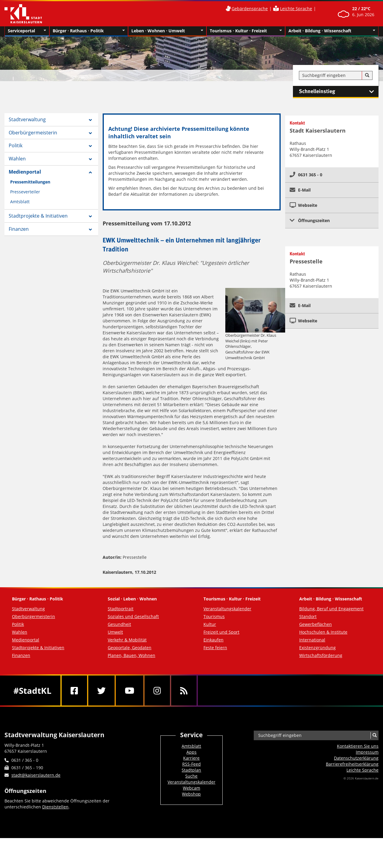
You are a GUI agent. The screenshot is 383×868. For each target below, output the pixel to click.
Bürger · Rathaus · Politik (89, 31)
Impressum (367, 752)
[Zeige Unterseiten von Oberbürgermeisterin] (90, 133)
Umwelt (115, 632)
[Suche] (367, 75)
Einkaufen (213, 640)
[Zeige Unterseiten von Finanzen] (90, 230)
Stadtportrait (121, 609)
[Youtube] (130, 691)
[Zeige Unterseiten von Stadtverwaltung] (90, 120)
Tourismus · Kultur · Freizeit (246, 31)
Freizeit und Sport (221, 632)
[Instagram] (157, 691)
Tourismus (214, 616)
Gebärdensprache (250, 9)
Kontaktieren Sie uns (358, 746)
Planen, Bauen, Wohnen (132, 655)
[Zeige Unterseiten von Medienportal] (90, 172)
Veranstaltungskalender (227, 609)
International (312, 640)
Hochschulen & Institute (323, 632)
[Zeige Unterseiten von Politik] (90, 146)
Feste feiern (215, 648)
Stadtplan (191, 770)
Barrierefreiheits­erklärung (352, 764)
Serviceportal (27, 31)
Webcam (191, 788)
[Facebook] (74, 691)
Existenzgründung (317, 648)
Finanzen (19, 229)
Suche (191, 776)
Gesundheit (119, 624)
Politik (16, 145)
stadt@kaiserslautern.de (36, 775)
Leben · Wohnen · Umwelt (167, 31)
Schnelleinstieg (339, 92)
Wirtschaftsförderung (321, 655)
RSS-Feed (191, 764)
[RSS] (184, 691)
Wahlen (17, 159)
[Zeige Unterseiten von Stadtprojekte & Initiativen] (90, 216)
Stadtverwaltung (27, 119)
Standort (308, 616)
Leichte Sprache (296, 9)
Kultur (210, 624)
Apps (191, 752)
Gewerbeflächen (316, 624)
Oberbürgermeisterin (33, 133)
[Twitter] (101, 691)
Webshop (191, 794)
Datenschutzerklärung (356, 758)
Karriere (191, 758)
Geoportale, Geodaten (130, 648)
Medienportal (25, 172)
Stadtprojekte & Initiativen (38, 216)
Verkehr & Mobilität (127, 640)
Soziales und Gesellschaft (133, 616)
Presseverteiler (25, 192)
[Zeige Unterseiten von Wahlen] (90, 159)
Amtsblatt (20, 202)
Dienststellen (55, 807)
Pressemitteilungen (30, 182)
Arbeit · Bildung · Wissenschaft (332, 31)
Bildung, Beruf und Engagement (331, 609)
